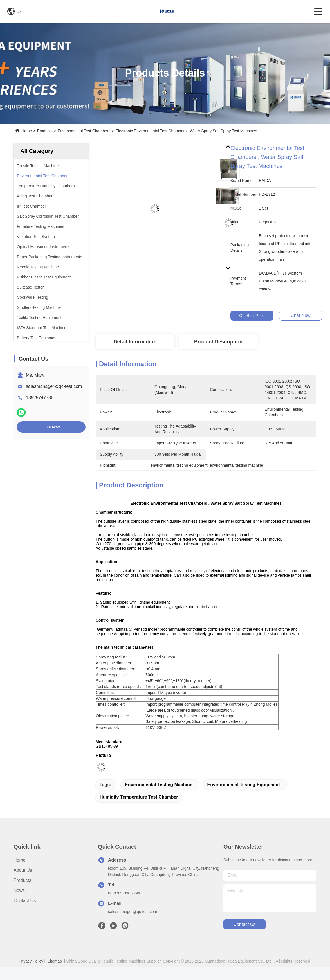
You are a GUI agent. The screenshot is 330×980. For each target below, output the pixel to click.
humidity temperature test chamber (139, 797)
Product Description (218, 342)
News (19, 890)
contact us (244, 924)
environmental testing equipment (244, 785)
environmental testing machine (159, 785)
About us (23, 870)
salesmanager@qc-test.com (54, 386)
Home (27, 131)
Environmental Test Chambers (84, 131)
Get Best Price (252, 316)
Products (45, 131)
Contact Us (25, 901)
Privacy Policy (31, 961)
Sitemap (55, 961)
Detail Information (135, 342)
